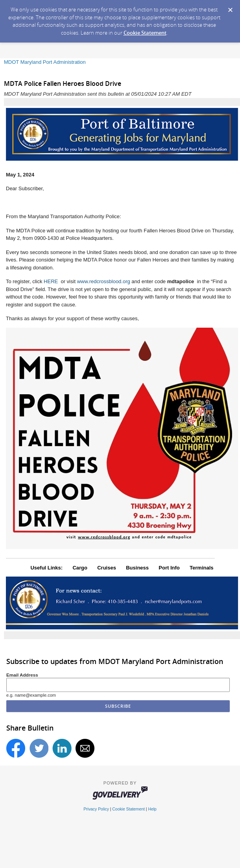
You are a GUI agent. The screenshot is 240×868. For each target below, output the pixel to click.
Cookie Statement (145, 33)
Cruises (107, 568)
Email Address (22, 675)
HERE (52, 281)
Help (152, 809)
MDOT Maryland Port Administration (45, 62)
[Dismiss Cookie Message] (230, 7)
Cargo (80, 568)
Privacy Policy (96, 809)
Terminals (201, 568)
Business (137, 568)
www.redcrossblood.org (104, 281)
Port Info (169, 568)
